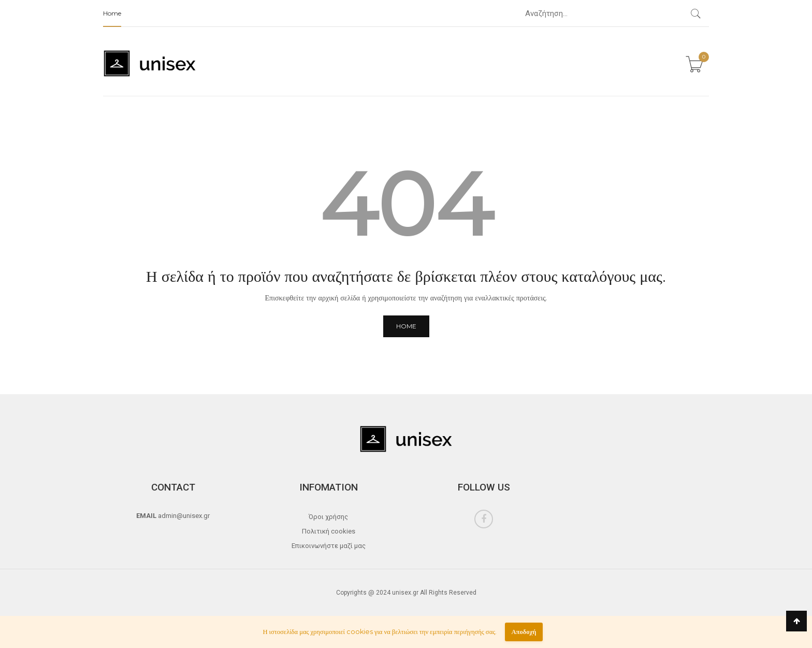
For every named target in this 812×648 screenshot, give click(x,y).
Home (112, 13)
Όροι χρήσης (328, 517)
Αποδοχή (524, 632)
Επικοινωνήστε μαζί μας (329, 546)
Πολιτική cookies (329, 531)
